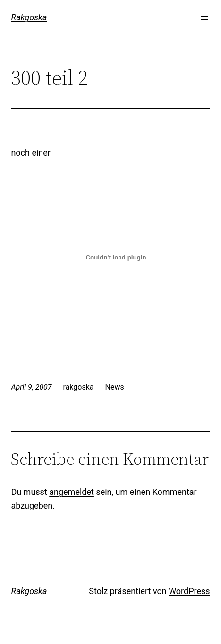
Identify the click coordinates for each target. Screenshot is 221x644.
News (115, 387)
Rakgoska (29, 17)
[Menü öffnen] (204, 18)
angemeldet (72, 492)
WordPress (189, 591)
